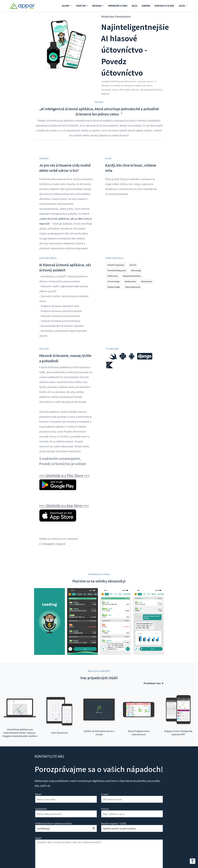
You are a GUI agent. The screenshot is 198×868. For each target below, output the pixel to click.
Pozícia (105, 809)
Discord (61, 544)
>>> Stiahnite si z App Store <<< (64, 505)
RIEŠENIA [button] (97, 6)
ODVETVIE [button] (81, 6)
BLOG (135, 6)
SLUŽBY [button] (66, 6)
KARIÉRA (146, 6)
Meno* (38, 794)
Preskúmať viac (154, 683)
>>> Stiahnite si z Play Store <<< (64, 475)
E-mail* (105, 794)
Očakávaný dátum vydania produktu (54, 823)
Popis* (38, 838)
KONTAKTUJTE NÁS (164, 6)
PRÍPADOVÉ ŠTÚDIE (118, 6)
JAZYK (182, 6)
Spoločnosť (41, 809)
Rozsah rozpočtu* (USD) (114, 823)
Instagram (49, 544)
